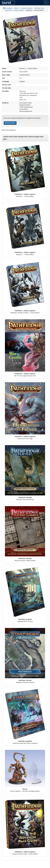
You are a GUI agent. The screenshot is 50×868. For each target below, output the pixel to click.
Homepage (8, 8)
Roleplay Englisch (26, 8)
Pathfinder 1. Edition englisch (15, 10)
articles (16, 8)
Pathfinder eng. (39, 8)
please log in (10, 123)
